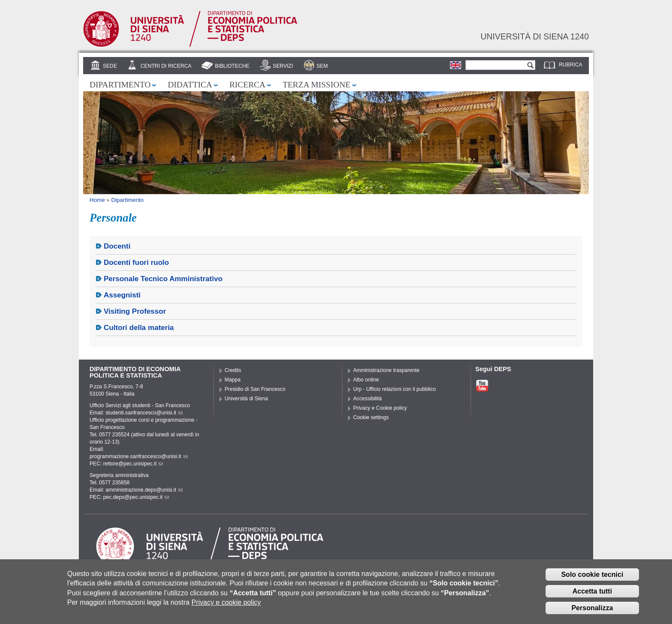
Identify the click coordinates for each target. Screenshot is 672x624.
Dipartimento (120, 85)
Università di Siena (246, 399)
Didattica (190, 85)
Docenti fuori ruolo (136, 262)
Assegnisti (122, 295)
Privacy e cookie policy (226, 604)
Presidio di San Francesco (255, 389)
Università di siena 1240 (535, 36)
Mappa (232, 380)
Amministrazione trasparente (386, 370)
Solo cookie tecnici (592, 577)
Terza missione (316, 85)
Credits (233, 370)
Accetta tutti (592, 593)
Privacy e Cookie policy (380, 408)
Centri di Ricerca (166, 66)
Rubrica (571, 65)
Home (97, 200)
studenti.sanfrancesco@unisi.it (144, 413)
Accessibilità (367, 399)
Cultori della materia (139, 328)
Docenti (117, 246)
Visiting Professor (135, 311)
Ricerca (247, 85)
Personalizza (592, 610)
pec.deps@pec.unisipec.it (136, 497)
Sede (110, 66)
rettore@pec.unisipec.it (133, 464)
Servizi (283, 66)
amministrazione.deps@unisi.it (144, 490)
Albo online (366, 380)
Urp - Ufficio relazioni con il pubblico (394, 389)
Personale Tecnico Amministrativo (163, 279)
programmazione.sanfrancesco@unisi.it (139, 456)
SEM (322, 66)
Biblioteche (232, 66)
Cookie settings (371, 417)
